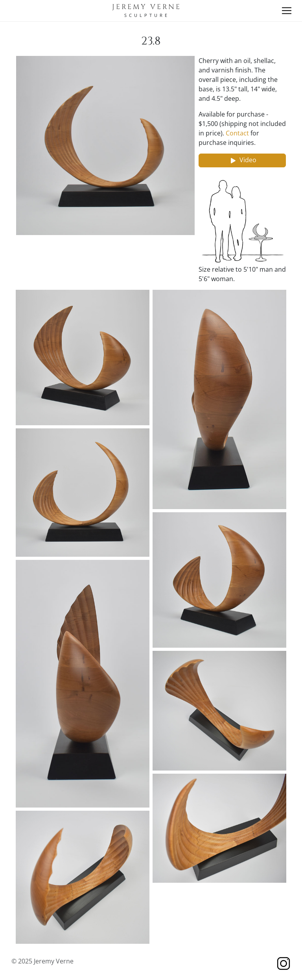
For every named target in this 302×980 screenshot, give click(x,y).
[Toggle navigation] (287, 11)
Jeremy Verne (147, 7)
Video (242, 160)
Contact (237, 133)
